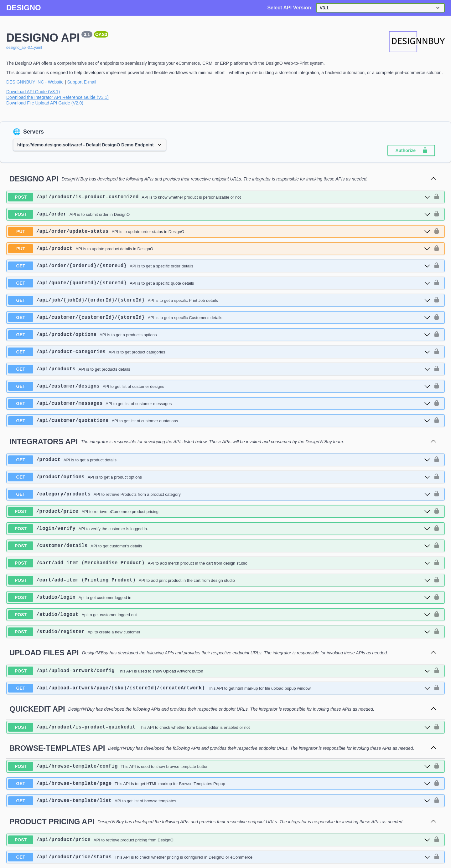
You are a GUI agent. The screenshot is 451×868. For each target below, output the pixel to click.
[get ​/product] (219, 460)
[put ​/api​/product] (219, 249)
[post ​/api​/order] (219, 214)
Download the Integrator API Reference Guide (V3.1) (57, 97)
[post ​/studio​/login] (219, 597)
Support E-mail (82, 82)
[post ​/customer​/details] (219, 546)
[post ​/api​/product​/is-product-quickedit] (219, 727)
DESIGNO (24, 8)
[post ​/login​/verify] (219, 529)
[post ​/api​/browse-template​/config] (219, 766)
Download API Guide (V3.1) (33, 92)
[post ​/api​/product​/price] (219, 840)
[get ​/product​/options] (219, 477)
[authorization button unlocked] (437, 197)
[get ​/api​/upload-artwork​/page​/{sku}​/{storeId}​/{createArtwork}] (219, 688)
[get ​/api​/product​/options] (219, 335)
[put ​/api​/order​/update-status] (219, 231)
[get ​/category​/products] (219, 494)
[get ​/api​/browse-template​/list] (219, 801)
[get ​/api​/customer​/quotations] (219, 421)
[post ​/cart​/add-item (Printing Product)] (219, 580)
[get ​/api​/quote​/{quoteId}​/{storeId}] (219, 283)
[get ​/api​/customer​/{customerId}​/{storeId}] (219, 317)
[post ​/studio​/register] (219, 632)
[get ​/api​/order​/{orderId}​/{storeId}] (219, 266)
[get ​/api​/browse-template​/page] (219, 784)
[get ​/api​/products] (219, 369)
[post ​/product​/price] (219, 511)
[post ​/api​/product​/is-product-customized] (219, 197)
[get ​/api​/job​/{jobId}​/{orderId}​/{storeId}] (219, 300)
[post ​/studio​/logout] (219, 615)
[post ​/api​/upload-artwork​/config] (219, 671)
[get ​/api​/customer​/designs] (219, 386)
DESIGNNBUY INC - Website (35, 82)
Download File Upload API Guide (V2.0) (45, 103)
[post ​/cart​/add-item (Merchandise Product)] (219, 563)
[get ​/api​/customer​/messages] (219, 404)
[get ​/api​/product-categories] (219, 352)
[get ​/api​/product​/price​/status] (219, 857)
